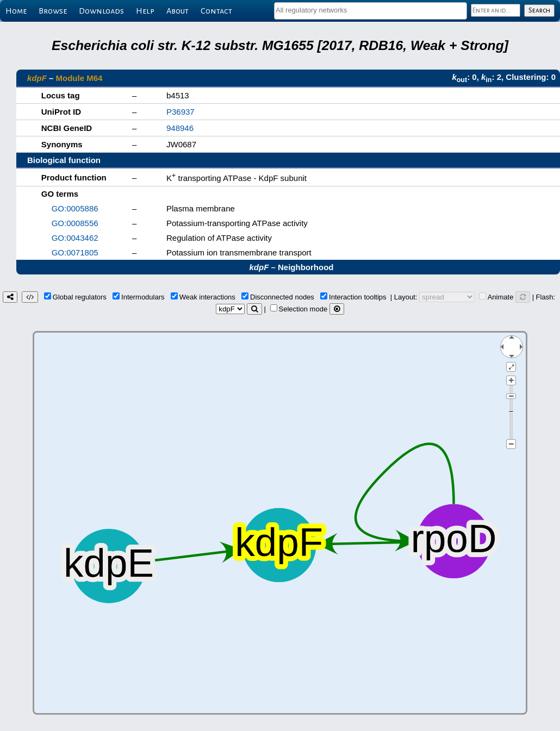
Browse (53, 11)
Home (16, 11)
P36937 (181, 112)
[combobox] (371, 11)
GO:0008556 (75, 223)
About (178, 11)
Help (145, 11)
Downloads (101, 11)
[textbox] (371, 10)
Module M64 (79, 78)
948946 (180, 128)
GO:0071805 (75, 252)
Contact (216, 11)
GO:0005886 (75, 208)
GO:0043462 (75, 238)
